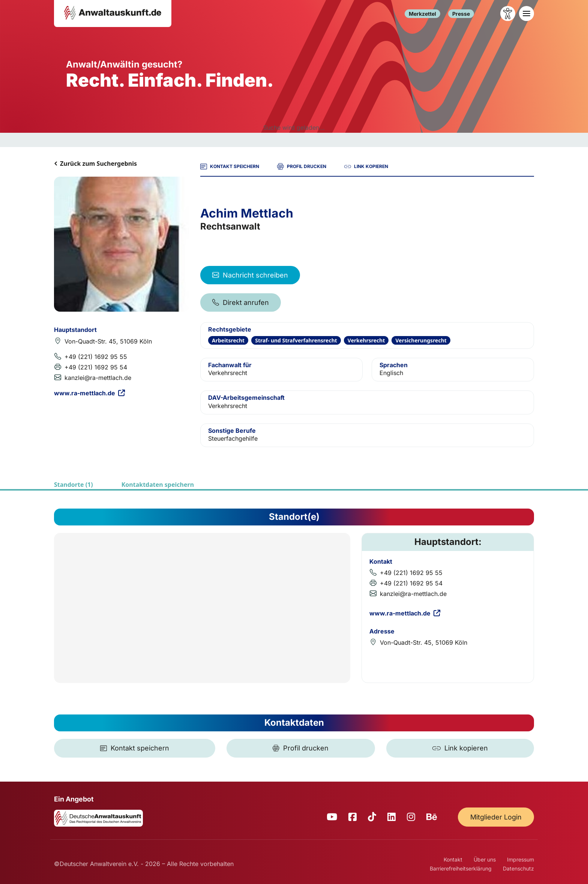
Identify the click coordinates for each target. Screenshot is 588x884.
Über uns (485, 859)
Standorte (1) (73, 485)
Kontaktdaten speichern (158, 485)
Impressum (520, 859)
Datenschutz (518, 868)
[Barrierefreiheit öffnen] (508, 14)
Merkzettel (422, 14)
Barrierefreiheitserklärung (461, 868)
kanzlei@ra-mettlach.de (98, 378)
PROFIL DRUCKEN (302, 167)
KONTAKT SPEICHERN (230, 167)
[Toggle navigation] (526, 14)
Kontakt (453, 859)
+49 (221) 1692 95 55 (96, 357)
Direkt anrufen (241, 302)
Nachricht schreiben (250, 275)
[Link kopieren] (460, 748)
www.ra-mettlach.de (89, 393)
